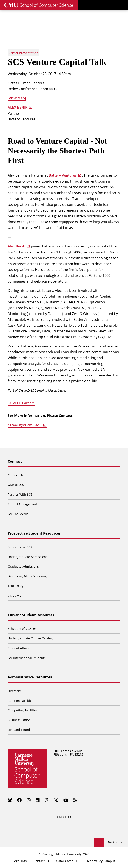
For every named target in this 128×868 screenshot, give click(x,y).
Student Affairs (19, 648)
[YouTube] (66, 800)
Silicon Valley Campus (100, 861)
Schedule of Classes (22, 629)
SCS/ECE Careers (21, 403)
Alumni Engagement (22, 504)
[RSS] (75, 800)
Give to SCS (16, 485)
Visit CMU (15, 595)
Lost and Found (19, 730)
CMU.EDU (64, 817)
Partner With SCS (20, 494)
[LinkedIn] (38, 800)
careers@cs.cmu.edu (25, 425)
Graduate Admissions (23, 566)
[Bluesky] (10, 800)
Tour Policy (16, 586)
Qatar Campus (66, 861)
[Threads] (47, 800)
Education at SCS (20, 547)
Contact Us (16, 475)
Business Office (19, 720)
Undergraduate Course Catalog (30, 638)
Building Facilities (20, 701)
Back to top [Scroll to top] (116, 842)
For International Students (27, 658)
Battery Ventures (63, 175)
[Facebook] (19, 800)
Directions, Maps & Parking (27, 576)
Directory (14, 691)
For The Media (18, 514)
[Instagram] (29, 800)
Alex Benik (16, 246)
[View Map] (17, 98)
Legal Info (20, 861)
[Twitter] (56, 800)
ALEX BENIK (18, 107)
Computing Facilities (22, 710)
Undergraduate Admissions (28, 557)
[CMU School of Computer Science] (39, 5)
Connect (15, 462)
